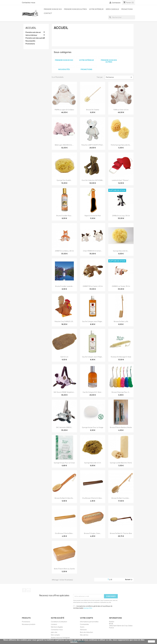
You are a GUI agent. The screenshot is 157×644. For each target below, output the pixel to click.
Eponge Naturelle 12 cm (93, 463)
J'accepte (151, 641)
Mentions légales (57, 627)
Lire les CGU (88, 608)
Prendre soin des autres (75, 9)
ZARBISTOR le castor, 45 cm (93, 286)
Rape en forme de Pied (93, 216)
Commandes (84, 624)
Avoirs (82, 627)
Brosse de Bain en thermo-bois (121, 533)
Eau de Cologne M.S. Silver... (93, 392)
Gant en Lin (64, 357)
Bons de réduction (87, 632)
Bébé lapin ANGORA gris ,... (64, 145)
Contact (48, 13)
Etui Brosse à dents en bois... (93, 498)
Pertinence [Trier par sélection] (119, 77)
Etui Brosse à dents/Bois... (64, 533)
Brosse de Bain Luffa (121, 321)
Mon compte (55, 635)
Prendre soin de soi (53, 9)
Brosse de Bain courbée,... (121, 498)
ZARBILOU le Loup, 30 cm (121, 216)
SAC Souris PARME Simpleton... (64, 392)
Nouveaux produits (29, 624)
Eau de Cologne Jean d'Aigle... (93, 321)
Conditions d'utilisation (59, 622)
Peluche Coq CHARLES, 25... (64, 321)
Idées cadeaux (112, 9)
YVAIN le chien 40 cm (121, 110)
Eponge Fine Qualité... (64, 180)
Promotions (127, 9)
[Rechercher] (122, 17)
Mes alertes (84, 635)
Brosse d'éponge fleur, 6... (121, 392)
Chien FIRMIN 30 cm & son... (93, 251)
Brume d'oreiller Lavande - (64, 286)
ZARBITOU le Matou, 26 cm (64, 251)
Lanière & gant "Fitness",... (121, 180)
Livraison (54, 624)
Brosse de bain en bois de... (64, 498)
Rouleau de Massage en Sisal (121, 357)
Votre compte (87, 618)
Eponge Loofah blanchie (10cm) (121, 463)
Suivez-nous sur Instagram (60, 638)
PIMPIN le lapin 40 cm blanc (64, 110)
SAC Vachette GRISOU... (64, 427)
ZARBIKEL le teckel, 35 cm (121, 286)
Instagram (29, 590)
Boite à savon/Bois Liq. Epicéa (64, 569)
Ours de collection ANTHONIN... (93, 180)
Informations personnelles (89, 622)
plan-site (54, 632)
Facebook (24, 590)
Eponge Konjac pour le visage (93, 427)
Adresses (83, 630)
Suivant (129, 580)
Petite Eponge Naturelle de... (121, 145)
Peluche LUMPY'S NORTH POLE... (93, 145)
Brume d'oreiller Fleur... (64, 216)
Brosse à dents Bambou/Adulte (121, 427)
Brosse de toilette (93, 110)
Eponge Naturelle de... (121, 251)
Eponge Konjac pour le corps (64, 463)
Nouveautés (30, 41)
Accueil (31, 28)
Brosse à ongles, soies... (93, 533)
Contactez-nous (29, 3)
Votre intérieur (96, 9)
